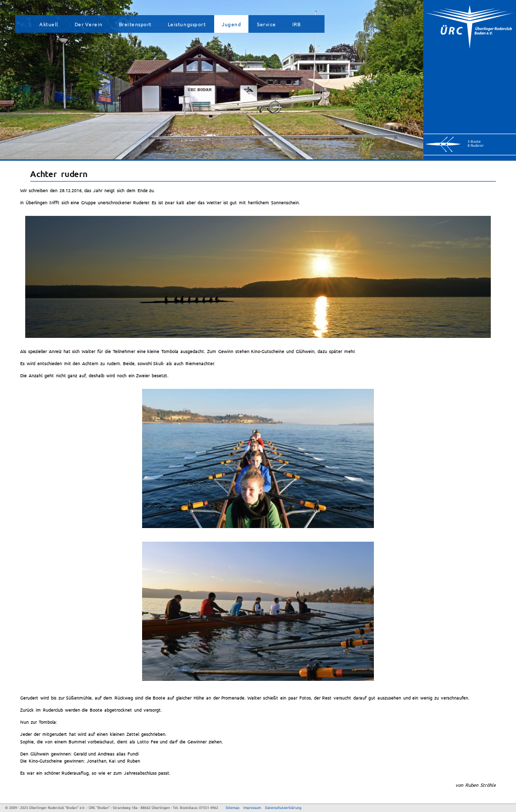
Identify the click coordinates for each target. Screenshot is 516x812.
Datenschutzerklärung (283, 808)
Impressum (252, 808)
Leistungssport (187, 24)
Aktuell (49, 24)
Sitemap (233, 808)
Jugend (231, 24)
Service (267, 24)
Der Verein (89, 24)
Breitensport (135, 24)
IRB (297, 24)
